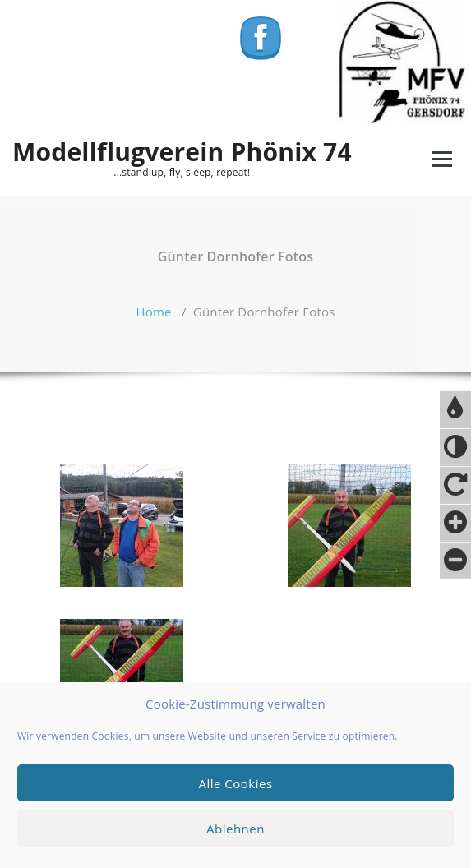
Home (153, 312)
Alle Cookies (235, 783)
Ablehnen (235, 829)
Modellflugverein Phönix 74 (182, 152)
